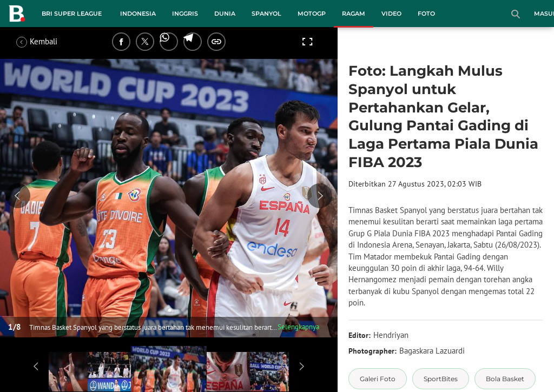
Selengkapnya (298, 327)
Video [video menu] (391, 14)
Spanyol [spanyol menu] (266, 14)
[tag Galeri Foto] (378, 379)
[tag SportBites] (441, 379)
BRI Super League (72, 14)
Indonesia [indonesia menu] (138, 14)
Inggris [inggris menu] (185, 14)
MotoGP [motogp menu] (312, 14)
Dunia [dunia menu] (225, 14)
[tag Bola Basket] (505, 379)
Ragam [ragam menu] (354, 14)
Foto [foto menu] (426, 14)
